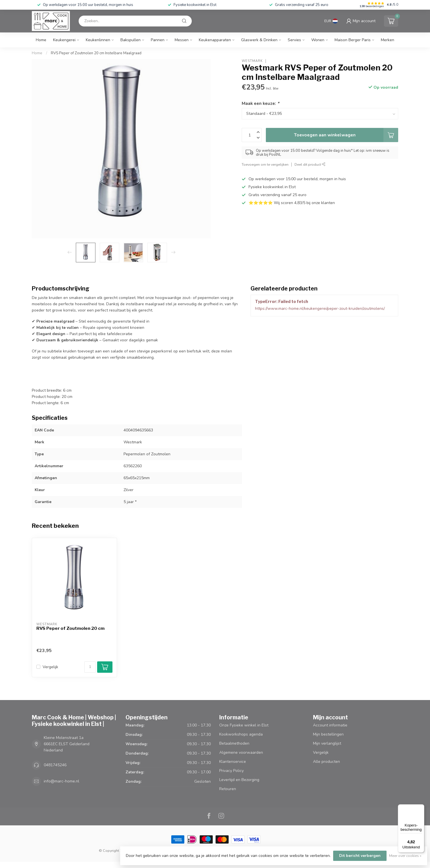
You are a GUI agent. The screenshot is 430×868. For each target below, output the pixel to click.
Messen (182, 40)
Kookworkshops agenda (241, 734)
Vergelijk (50, 667)
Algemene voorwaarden (241, 752)
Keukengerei (64, 40)
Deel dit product (310, 164)
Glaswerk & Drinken (259, 40)
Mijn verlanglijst (327, 743)
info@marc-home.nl (61, 781)
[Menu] (421, 808)
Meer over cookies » (405, 856)
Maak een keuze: (260, 103)
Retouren (228, 789)
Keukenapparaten (215, 40)
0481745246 (55, 765)
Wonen (318, 40)
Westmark (252, 61)
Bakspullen (131, 40)
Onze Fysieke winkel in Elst (244, 725)
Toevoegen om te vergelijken (265, 164)
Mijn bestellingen (328, 734)
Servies (294, 40)
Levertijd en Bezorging (239, 780)
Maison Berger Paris (353, 40)
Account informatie (330, 725)
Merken (388, 40)
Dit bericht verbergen (360, 856)
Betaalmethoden (234, 743)
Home (41, 40)
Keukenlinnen (98, 40)
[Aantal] (90, 667)
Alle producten (326, 762)
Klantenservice (233, 762)
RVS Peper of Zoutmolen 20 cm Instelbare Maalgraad (96, 53)
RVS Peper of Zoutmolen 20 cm (70, 628)
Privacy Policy (231, 771)
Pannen (158, 40)
